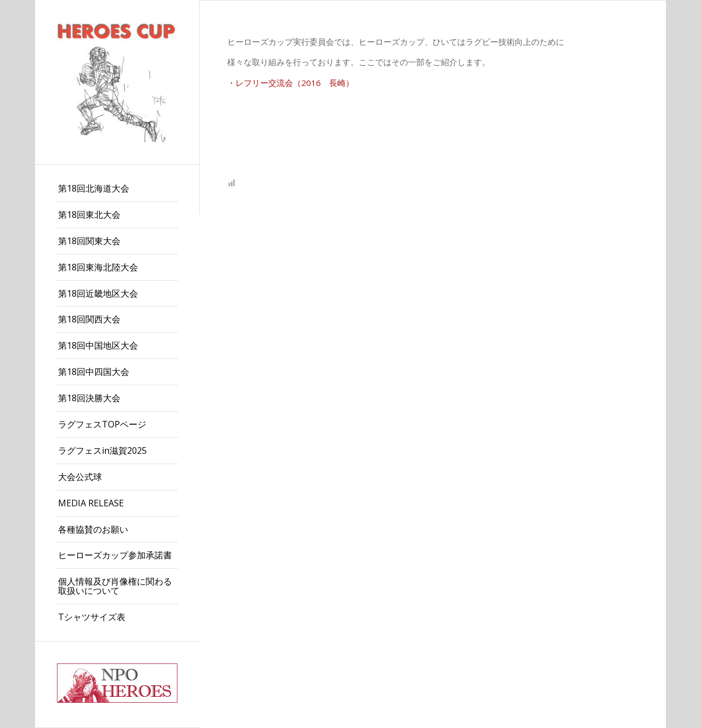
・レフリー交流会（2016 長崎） (291, 83)
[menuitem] (117, 189)
